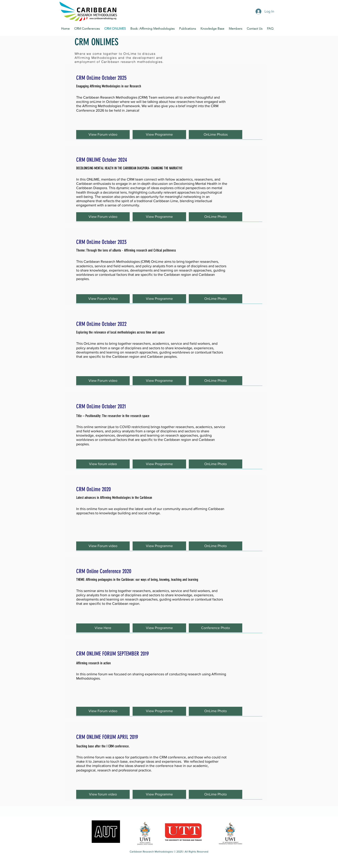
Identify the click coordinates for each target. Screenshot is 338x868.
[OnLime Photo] (216, 217)
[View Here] (103, 628)
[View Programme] (159, 135)
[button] (103, 135)
